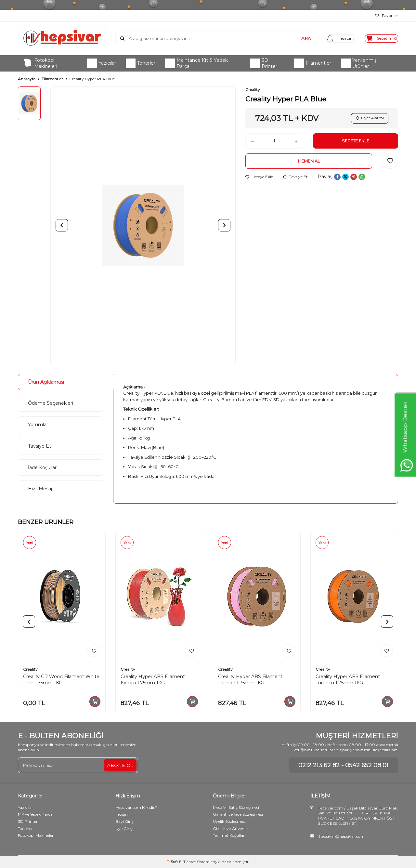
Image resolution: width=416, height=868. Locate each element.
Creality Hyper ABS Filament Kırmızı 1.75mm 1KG (153, 680)
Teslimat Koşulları (229, 835)
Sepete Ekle (356, 143)
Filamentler (313, 63)
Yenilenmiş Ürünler (359, 63)
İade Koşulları (43, 467)
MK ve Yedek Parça (35, 814)
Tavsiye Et (295, 180)
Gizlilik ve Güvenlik (231, 829)
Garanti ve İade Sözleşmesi (238, 814)
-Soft (173, 862)
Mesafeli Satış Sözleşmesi (236, 807)
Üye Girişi (124, 829)
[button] (62, 225)
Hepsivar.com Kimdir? (136, 807)
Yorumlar (38, 425)
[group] (143, 225)
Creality (253, 90)
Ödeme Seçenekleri (51, 403)
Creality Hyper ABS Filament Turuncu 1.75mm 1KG (348, 680)
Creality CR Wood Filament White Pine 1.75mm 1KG (61, 680)
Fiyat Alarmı (369, 119)
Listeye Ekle (259, 180)
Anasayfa (27, 79)
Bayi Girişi (125, 821)
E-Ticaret (188, 862)
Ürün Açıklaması (46, 382)
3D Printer (264, 63)
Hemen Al (309, 164)
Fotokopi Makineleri (40, 63)
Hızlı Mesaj (40, 489)
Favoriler (387, 15)
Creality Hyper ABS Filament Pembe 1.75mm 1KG (250, 680)
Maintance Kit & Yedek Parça (196, 63)
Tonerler (141, 63)
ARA (296, 38)
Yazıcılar (102, 63)
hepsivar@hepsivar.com (342, 836)
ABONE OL (120, 765)
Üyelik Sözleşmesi (229, 821)
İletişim (122, 814)
